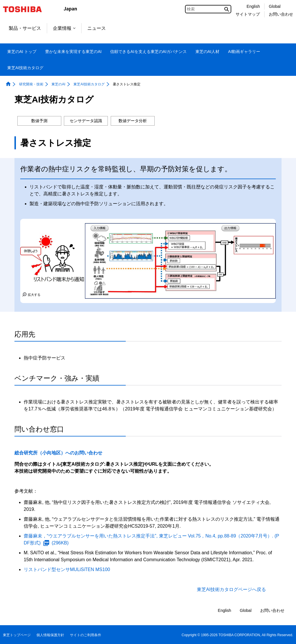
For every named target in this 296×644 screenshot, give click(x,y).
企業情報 (64, 28)
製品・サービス (25, 28)
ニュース (97, 28)
